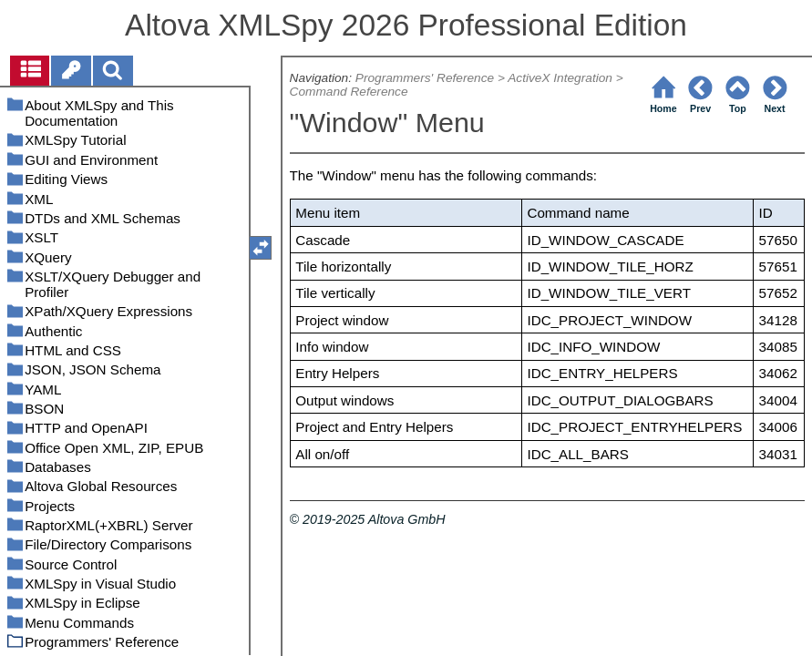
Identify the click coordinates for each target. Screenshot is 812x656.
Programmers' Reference (425, 78)
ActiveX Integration (560, 78)
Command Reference (349, 92)
